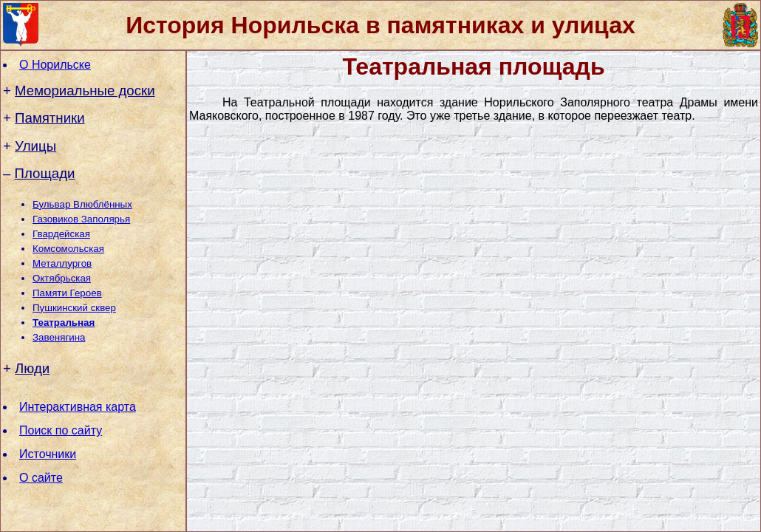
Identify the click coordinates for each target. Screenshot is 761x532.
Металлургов (62, 263)
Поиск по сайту (61, 430)
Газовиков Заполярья (81, 219)
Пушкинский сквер (74, 308)
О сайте (41, 478)
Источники (48, 454)
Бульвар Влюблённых (82, 204)
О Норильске (55, 65)
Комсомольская (68, 249)
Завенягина (59, 337)
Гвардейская (61, 234)
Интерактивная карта (78, 407)
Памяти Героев (67, 293)
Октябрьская (62, 278)
